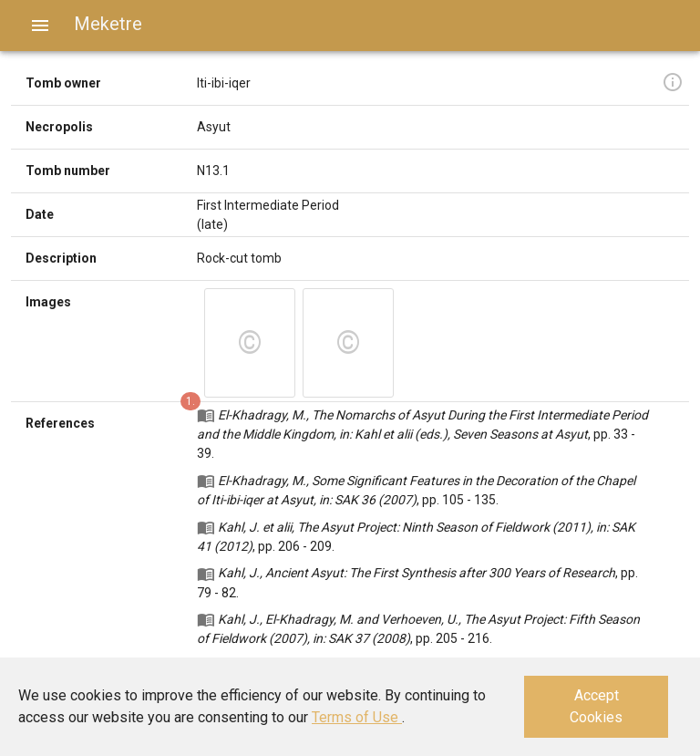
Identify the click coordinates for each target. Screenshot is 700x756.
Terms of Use (357, 717)
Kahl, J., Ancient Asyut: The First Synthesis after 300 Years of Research (417, 573)
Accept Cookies (596, 706)
